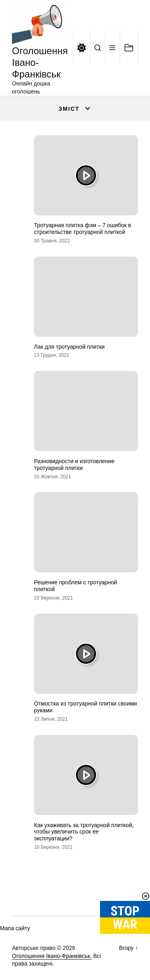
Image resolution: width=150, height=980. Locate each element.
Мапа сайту (15, 928)
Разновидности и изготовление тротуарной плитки (74, 465)
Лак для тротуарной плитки (69, 347)
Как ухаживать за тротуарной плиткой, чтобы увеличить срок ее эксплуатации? (84, 832)
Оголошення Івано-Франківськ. (52, 956)
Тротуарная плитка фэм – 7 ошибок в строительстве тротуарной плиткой (83, 229)
